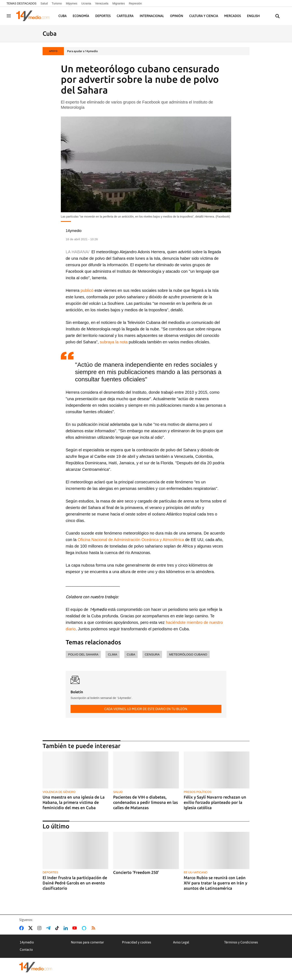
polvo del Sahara (83, 654)
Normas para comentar (87, 942)
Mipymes (72, 3)
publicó (87, 290)
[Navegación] (9, 16)
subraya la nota (114, 342)
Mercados (233, 16)
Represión (135, 3)
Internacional (152, 16)
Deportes (103, 16)
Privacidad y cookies (137, 942)
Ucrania (86, 3)
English (253, 16)
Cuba (63, 16)
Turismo (57, 3)
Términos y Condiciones (241, 942)
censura (152, 654)
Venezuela (102, 3)
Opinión (177, 16)
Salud (44, 3)
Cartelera (125, 16)
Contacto (26, 950)
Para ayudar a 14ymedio (82, 51)
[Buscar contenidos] (277, 16)
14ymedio (27, 942)
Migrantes (119, 3)
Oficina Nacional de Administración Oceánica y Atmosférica (131, 540)
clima (113, 654)
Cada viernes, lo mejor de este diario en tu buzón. (146, 709)
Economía (81, 16)
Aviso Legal (181, 942)
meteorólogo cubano (188, 654)
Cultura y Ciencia (204, 16)
